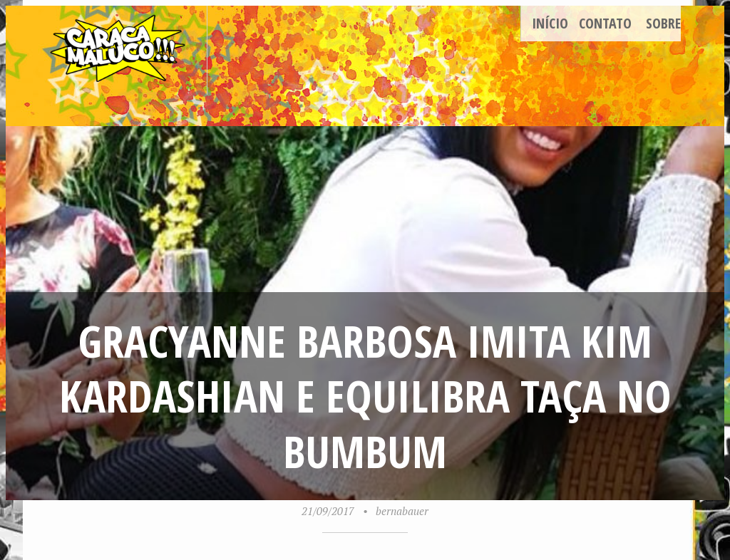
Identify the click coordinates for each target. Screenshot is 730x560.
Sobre (663, 23)
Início (550, 23)
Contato (605, 23)
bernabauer (402, 511)
